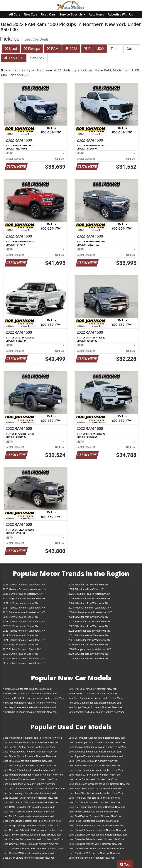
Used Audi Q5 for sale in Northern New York (92, 858)
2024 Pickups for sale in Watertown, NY (24, 608)
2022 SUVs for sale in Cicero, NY (21, 626)
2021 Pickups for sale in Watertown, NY (24, 640)
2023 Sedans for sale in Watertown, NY (89, 622)
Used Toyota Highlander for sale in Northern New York (97, 747)
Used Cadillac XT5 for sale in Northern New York (29, 853)
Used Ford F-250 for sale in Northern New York (93, 821)
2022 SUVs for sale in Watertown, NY (88, 626)
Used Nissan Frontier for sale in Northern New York (96, 770)
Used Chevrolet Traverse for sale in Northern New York (32, 835)
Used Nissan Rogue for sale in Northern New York (29, 765)
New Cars (31, 14)
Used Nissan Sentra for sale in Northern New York (95, 765)
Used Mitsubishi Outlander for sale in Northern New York (33, 775)
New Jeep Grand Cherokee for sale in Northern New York (33, 698)
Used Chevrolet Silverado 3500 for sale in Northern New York (33, 849)
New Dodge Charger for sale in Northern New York (95, 707)
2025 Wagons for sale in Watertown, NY (24, 598)
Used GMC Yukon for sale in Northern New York (28, 812)
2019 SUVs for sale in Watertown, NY (88, 654)
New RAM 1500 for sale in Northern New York (27, 689)
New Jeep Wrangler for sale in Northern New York (29, 703)
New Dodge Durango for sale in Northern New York (30, 712)
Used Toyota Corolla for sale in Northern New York (30, 756)
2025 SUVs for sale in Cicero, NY (86, 589)
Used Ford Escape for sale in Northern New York (29, 816)
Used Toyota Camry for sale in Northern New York (95, 752)
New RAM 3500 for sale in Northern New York (93, 693)
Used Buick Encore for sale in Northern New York (29, 858)
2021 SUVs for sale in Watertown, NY (88, 635)
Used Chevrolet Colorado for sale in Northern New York (98, 835)
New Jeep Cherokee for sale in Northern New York (30, 707)
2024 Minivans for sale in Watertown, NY (90, 612)
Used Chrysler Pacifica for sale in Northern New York (97, 825)
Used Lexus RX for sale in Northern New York (93, 779)
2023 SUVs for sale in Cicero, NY (21, 617)
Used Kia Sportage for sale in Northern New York (29, 784)
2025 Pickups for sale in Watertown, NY (90, 594)
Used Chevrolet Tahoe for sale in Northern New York (96, 839)
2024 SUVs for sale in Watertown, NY (88, 603)
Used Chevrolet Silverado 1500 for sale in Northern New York (33, 831)
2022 (71, 49)
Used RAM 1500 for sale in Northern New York (28, 761)
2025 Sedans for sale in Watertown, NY (89, 598)
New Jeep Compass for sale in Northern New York (95, 698)
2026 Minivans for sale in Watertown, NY (24, 589)
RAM (53, 49)
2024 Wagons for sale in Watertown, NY (90, 608)
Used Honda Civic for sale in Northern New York (94, 798)
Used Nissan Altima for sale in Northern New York (29, 770)
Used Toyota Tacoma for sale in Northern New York (30, 752)
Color (132, 49)
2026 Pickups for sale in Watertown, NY (24, 585)
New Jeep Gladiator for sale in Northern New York (95, 703)
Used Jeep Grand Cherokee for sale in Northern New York (99, 784)
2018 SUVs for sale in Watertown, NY (88, 658)
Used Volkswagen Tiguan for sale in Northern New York (32, 738)
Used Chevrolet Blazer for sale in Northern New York (96, 849)
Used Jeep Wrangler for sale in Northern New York (30, 793)
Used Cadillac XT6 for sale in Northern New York (94, 853)
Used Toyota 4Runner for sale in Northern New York (96, 756)
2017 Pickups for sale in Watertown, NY (24, 663)
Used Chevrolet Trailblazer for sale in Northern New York (33, 839)
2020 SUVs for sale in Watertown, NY (88, 645)
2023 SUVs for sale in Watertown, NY (88, 617)
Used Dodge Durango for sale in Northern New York (30, 825)
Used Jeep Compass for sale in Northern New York (95, 789)
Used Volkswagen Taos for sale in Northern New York (97, 742)
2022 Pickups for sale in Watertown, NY (24, 631)
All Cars (15, 14)
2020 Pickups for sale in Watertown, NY (90, 649)
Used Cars (48, 14)
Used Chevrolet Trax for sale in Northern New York (95, 844)
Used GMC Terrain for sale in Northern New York (29, 807)
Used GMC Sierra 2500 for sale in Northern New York (97, 807)
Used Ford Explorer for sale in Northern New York (95, 816)
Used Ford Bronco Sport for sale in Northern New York (32, 821)
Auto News (96, 14)
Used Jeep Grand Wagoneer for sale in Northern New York (34, 789)
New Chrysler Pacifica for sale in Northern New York (96, 712)
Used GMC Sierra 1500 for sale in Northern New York (31, 802)
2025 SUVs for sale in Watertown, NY (23, 594)
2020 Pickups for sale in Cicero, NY (22, 649)
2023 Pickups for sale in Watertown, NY (24, 622)
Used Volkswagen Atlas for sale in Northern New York (97, 738)
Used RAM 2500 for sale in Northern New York (93, 761)
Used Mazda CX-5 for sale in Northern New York (94, 775)
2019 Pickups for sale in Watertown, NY (24, 658)
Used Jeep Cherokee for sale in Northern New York (96, 793)
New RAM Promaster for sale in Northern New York (30, 693)
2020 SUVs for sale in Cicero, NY (21, 645)
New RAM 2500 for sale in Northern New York (93, 689)
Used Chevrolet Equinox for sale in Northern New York (97, 830)
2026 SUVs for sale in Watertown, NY (88, 585)
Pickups (32, 49)
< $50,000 (14, 58)
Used (11, 49)
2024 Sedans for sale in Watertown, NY (24, 612)
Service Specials (72, 14)
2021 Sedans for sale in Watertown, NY (89, 640)
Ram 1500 (94, 49)
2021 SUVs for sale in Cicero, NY (21, 635)
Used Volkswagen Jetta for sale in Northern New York (31, 742)
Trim (115, 49)
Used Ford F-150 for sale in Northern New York (93, 812)
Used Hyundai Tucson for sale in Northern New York (31, 798)
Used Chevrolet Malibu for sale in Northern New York (31, 844)
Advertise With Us (120, 14)
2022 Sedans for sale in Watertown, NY (89, 631)
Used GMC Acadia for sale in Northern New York (94, 802)
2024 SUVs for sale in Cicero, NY (21, 603)
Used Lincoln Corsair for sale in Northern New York (30, 779)
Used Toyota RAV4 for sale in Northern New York (29, 747)
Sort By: (37, 58)
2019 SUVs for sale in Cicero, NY (21, 654)
